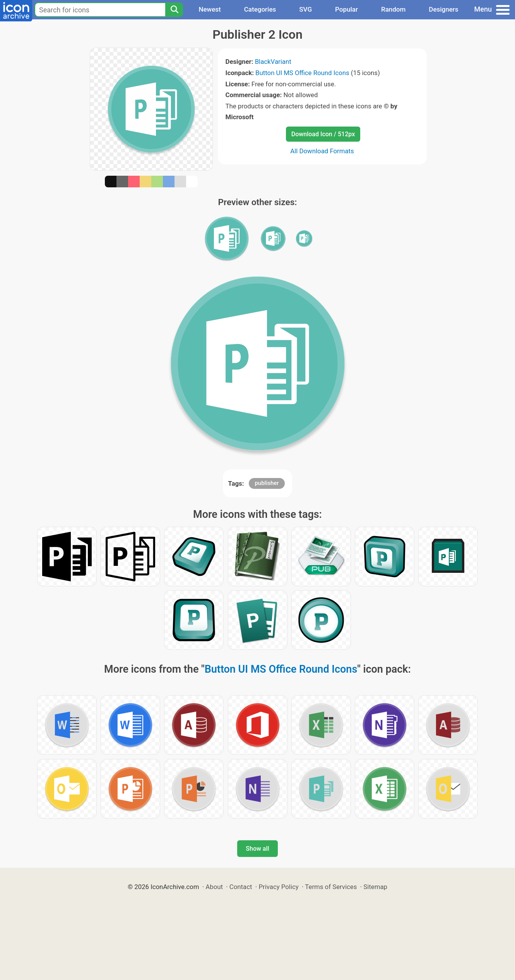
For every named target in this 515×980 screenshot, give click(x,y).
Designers (443, 9)
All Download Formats (322, 151)
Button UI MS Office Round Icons (302, 73)
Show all (257, 849)
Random (393, 9)
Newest (210, 9)
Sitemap (375, 887)
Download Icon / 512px (323, 134)
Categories (260, 9)
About (214, 887)
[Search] (174, 10)
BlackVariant (273, 62)
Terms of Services (331, 887)
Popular (346, 9)
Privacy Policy (278, 887)
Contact (241, 887)
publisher (267, 483)
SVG (305, 9)
